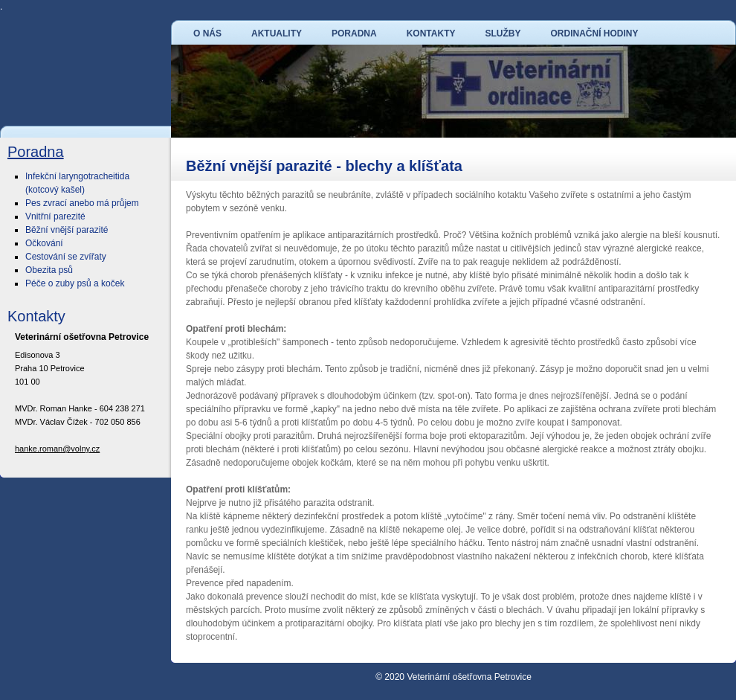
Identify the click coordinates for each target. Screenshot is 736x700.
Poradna (36, 152)
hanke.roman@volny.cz (57, 449)
